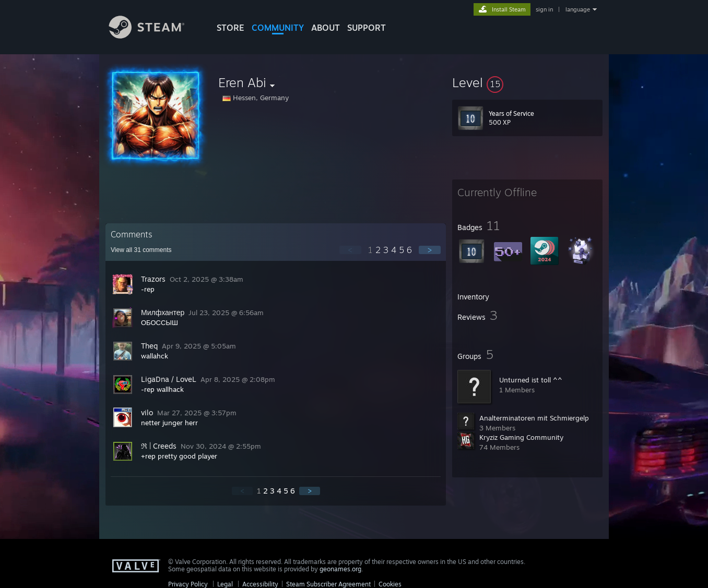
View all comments (141, 250)
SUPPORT (367, 28)
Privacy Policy (188, 584)
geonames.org (340, 569)
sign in (544, 9)
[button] (527, 82)
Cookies (390, 584)
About (326, 28)
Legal (225, 584)
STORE (231, 28)
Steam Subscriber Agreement (328, 584)
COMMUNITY (278, 28)
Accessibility (260, 584)
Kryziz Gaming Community (521, 437)
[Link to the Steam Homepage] (155, 36)
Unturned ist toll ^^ (531, 380)
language (578, 9)
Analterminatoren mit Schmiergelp (534, 418)
